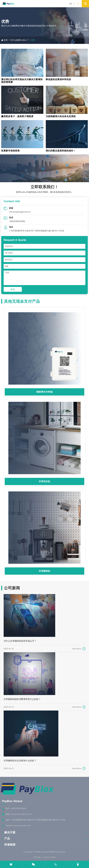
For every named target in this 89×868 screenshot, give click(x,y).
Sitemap (37, 857)
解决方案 (10, 832)
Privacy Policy (50, 857)
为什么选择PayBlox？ (19, 40)
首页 (6, 40)
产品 (7, 838)
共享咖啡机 (44, 571)
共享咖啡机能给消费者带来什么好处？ (22, 699)
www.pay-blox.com (22, 826)
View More (79, 649)
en (71, 4)
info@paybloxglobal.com (20, 212)
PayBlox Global (12, 801)
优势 (33, 40)
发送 (13, 289)
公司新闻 (12, 588)
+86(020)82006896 (17, 221)
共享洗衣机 (44, 481)
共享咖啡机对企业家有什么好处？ (20, 761)
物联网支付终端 (44, 392)
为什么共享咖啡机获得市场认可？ (20, 641)
